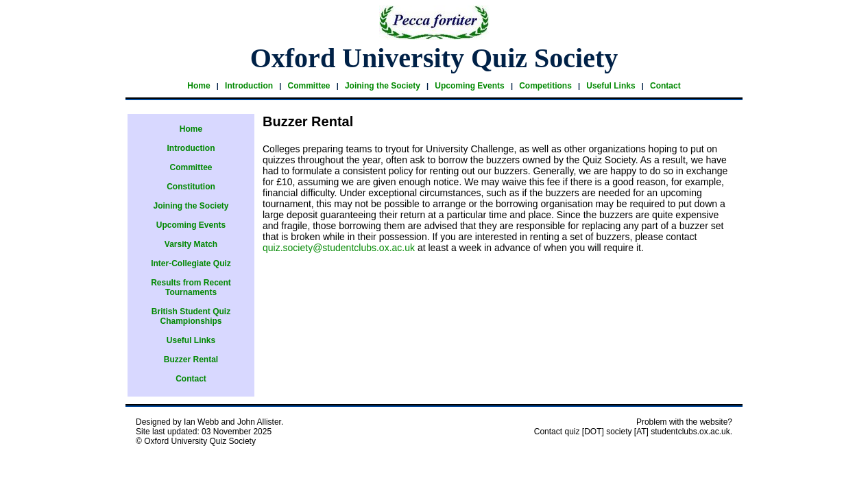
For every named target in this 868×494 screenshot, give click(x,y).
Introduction (249, 86)
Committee (309, 86)
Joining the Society (383, 86)
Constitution (191, 187)
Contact (665, 86)
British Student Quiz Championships (191, 316)
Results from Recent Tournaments (191, 287)
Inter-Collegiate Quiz (191, 263)
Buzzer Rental (191, 360)
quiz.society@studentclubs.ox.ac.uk (339, 248)
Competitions (545, 86)
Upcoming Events (469, 86)
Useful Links (611, 86)
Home (198, 86)
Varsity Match (191, 244)
